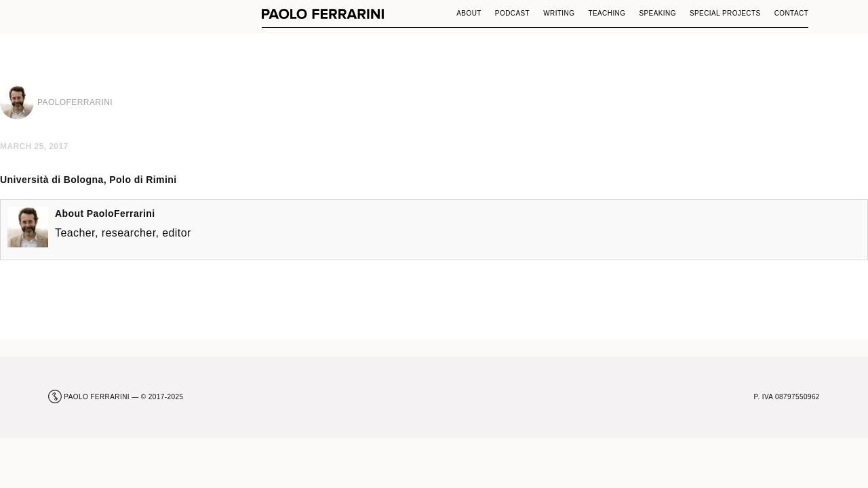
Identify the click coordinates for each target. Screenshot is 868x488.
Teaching (607, 13)
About (469, 13)
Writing (559, 13)
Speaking (657, 13)
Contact (792, 13)
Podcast (512, 13)
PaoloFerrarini (121, 213)
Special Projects (725, 13)
